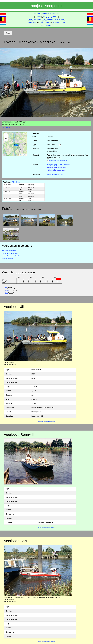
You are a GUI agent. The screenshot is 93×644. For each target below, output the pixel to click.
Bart (6, 293)
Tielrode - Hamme (8, 259)
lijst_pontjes (48, 19)
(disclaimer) (6, 127)
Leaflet (23, 155)
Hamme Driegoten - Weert (10, 256)
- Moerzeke (56, 170)
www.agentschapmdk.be (55, 174)
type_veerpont (35, 19)
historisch (55, 14)
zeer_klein (33, 22)
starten (37, 14)
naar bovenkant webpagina (46, 421)
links (42, 25)
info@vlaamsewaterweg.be (58, 161)
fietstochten (59, 19)
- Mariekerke (57, 167)
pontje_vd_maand (50, 17)
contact (49, 25)
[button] (16, 145)
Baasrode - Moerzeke (9, 251)
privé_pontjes (44, 22)
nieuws (38, 17)
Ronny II (8, 290)
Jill (6, 288)
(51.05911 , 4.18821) (58, 165)
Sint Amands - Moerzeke (10, 253)
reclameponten (58, 22)
